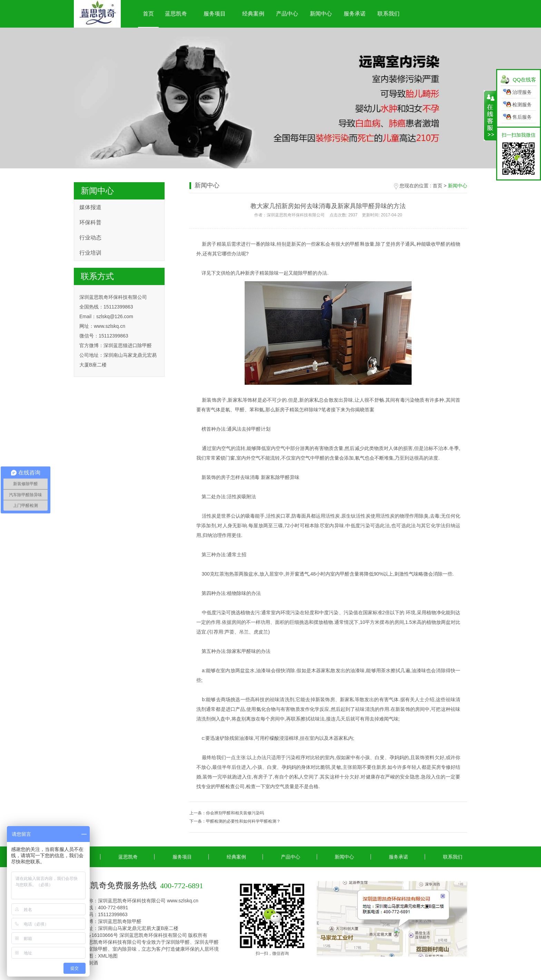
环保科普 (90, 222)
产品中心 (287, 14)
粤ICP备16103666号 (96, 935)
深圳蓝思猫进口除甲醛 (128, 345)
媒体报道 (90, 207)
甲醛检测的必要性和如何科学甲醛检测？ (243, 821)
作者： (328, 215)
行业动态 (90, 238)
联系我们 (388, 14)
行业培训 (90, 253)
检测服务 (522, 105)
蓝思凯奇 (176, 14)
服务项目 (215, 14)
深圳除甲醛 (178, 942)
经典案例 (253, 14)
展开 (490, 116)
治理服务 (522, 92)
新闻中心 (321, 14)
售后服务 (522, 117)
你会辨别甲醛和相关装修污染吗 (235, 813)
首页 (148, 14)
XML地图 (108, 956)
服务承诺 (355, 14)
